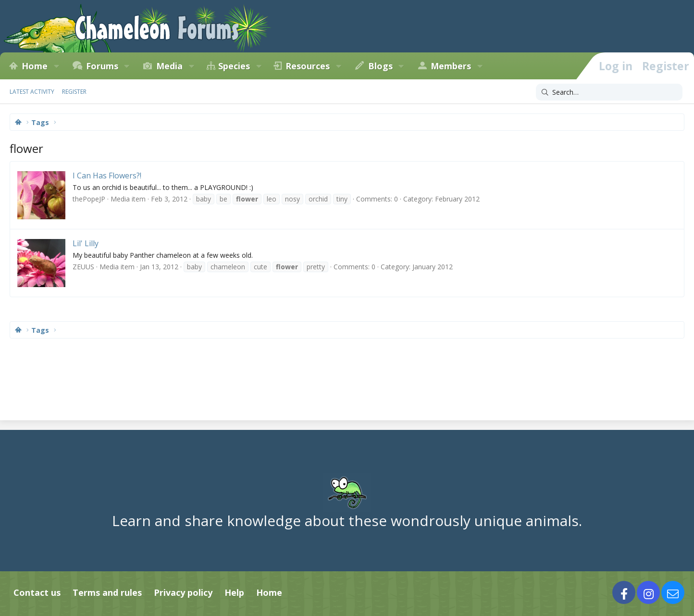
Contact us (37, 592)
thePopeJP (89, 199)
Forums (102, 66)
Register (74, 92)
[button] (56, 66)
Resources (308, 66)
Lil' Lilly (86, 243)
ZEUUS (83, 267)
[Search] (609, 92)
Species (234, 66)
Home (35, 66)
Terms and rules (107, 592)
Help (234, 592)
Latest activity (32, 92)
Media (169, 66)
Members (451, 66)
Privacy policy (183, 592)
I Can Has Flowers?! (107, 176)
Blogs (380, 66)
